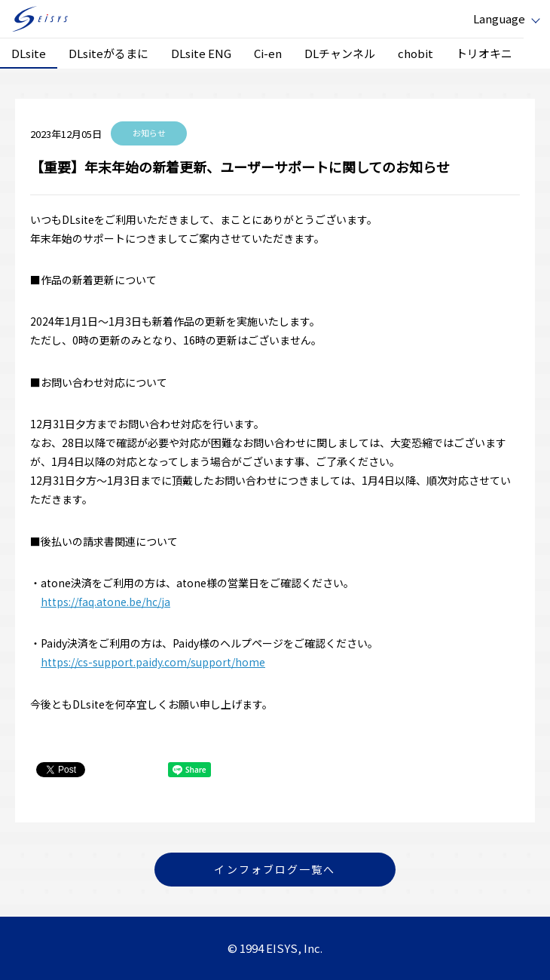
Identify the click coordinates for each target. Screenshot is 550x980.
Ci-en (268, 53)
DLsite (29, 53)
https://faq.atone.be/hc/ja (105, 602)
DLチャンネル (340, 53)
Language (499, 18)
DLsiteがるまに (108, 53)
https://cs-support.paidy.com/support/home (153, 662)
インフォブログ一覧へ (275, 869)
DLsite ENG (201, 53)
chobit (416, 53)
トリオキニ (484, 53)
